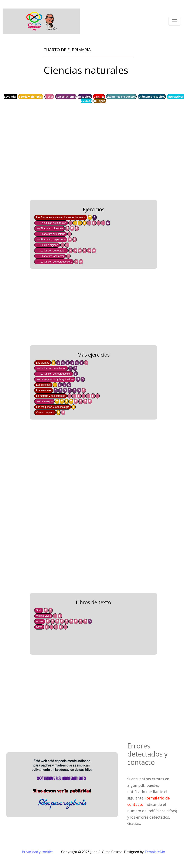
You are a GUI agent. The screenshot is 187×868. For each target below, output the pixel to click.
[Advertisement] (93, 153)
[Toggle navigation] (174, 21)
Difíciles (99, 97)
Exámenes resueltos (152, 97)
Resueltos (85, 97)
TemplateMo (155, 852)
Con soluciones (66, 97)
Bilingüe (100, 101)
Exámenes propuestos (121, 97)
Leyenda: (10, 97)
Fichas (49, 97)
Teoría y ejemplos (31, 97)
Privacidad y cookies (38, 852)
